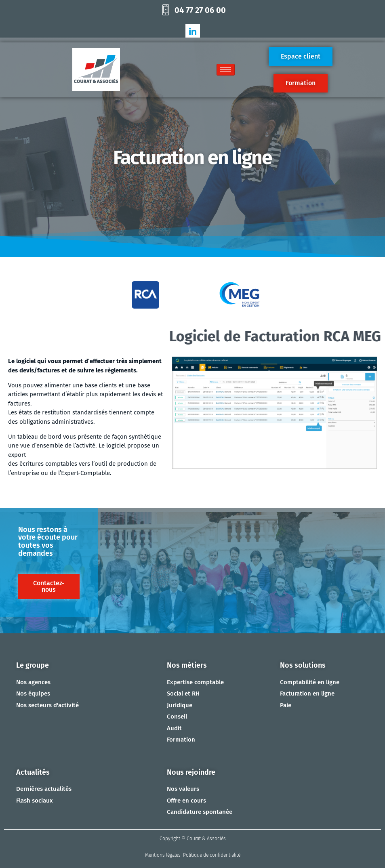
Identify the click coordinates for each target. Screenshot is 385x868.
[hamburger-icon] (226, 70)
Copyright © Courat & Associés (193, 839)
